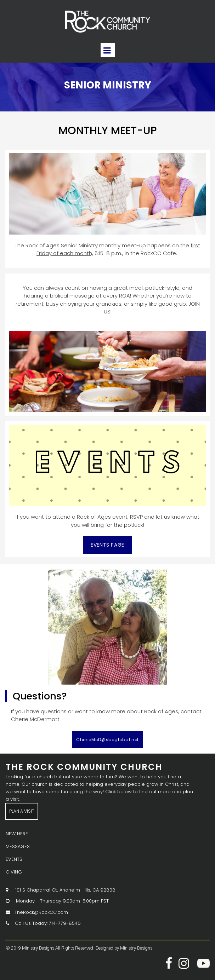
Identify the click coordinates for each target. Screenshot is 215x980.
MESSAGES (18, 846)
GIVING (14, 872)
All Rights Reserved (74, 948)
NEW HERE (17, 834)
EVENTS (14, 859)
